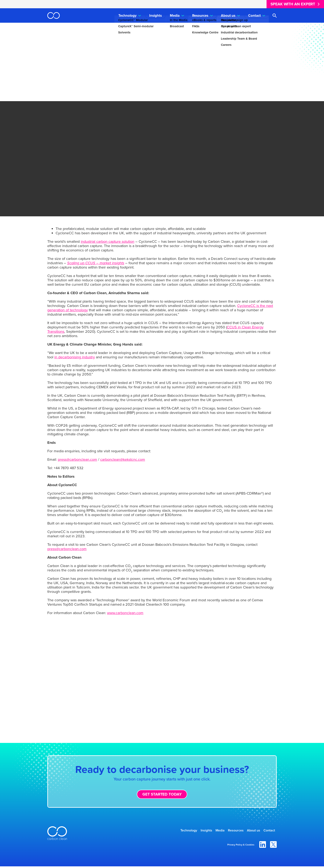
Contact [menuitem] (254, 16)
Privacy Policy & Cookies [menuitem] (241, 846)
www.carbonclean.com (125, 613)
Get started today (162, 794)
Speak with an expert (293, 4)
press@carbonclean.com (77, 459)
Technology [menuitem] (127, 16)
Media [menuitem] (175, 16)
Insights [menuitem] (155, 16)
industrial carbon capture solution (108, 242)
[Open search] (275, 16)
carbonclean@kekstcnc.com (123, 459)
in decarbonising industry (75, 357)
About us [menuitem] (228, 16)
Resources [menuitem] (200, 16)
